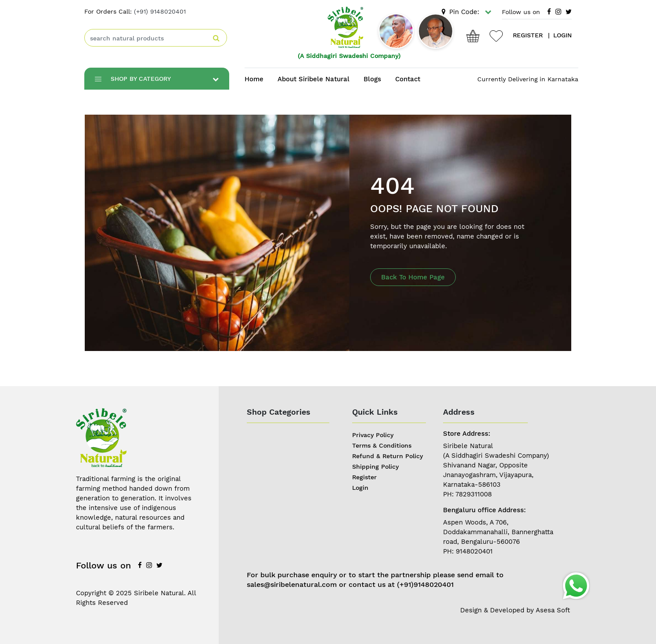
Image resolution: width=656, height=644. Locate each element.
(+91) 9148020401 (160, 11)
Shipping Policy (375, 467)
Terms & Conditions (382, 445)
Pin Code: (467, 12)
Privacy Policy (373, 435)
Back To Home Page (413, 277)
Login (360, 488)
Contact (408, 79)
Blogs (372, 79)
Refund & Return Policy (387, 456)
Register (364, 477)
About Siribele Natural (314, 79)
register (528, 35)
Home (254, 79)
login (562, 35)
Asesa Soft (553, 610)
